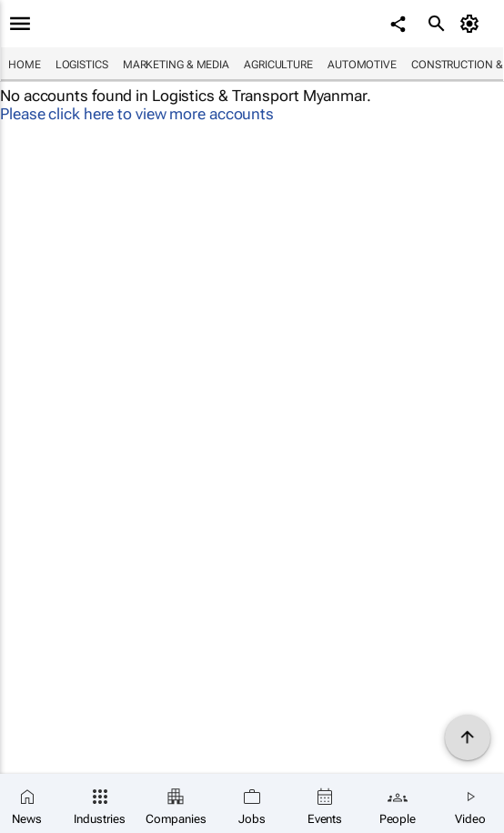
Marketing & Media (176, 65)
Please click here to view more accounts (137, 114)
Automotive (362, 65)
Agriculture (278, 65)
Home (25, 65)
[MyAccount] (473, 24)
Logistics (82, 65)
